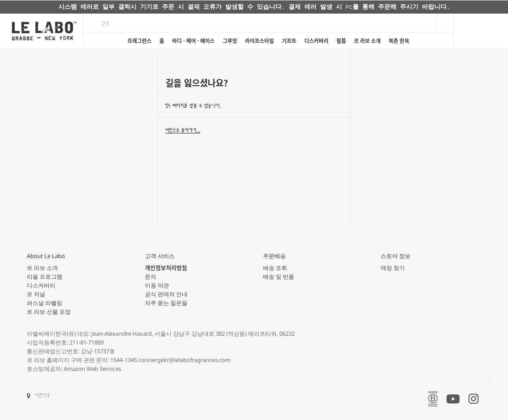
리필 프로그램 (45, 276)
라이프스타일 (259, 41)
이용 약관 (157, 285)
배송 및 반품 (279, 276)
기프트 (289, 41)
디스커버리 (316, 41)
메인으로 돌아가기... (183, 130)
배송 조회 (275, 268)
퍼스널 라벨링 (45, 303)
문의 (151, 276)
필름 (341, 41)
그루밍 (230, 41)
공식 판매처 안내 (166, 294)
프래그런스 (139, 41)
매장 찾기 (393, 268)
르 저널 (36, 294)
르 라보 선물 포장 (49, 312)
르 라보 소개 (367, 41)
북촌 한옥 (399, 41)
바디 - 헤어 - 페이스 (193, 41)
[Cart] (481, 31)
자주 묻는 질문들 (166, 303)
